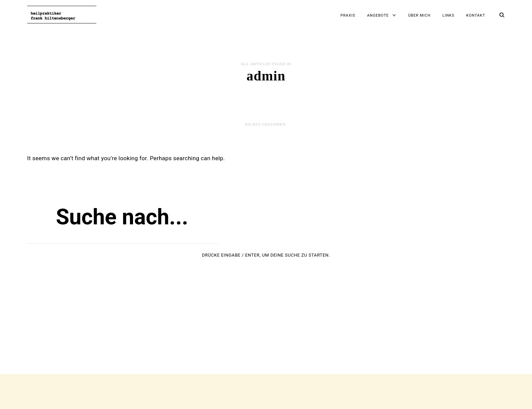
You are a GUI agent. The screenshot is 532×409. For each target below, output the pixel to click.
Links (448, 15)
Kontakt (476, 15)
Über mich (419, 15)
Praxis (348, 15)
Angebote (378, 15)
